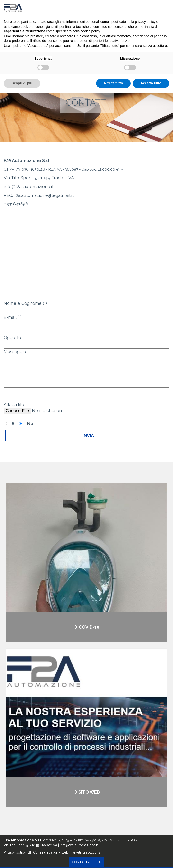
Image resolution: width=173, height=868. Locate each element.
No (30, 424)
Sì (14, 424)
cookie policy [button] (90, 31)
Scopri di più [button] (22, 83)
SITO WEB (89, 792)
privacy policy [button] (145, 22)
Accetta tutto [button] (151, 83)
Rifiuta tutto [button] (114, 83)
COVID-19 (89, 627)
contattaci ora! (87, 862)
